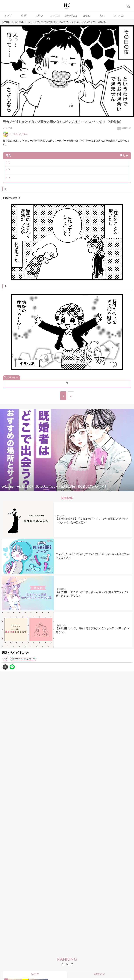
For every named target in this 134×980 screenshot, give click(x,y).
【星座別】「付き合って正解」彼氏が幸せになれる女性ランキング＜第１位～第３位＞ (92, 594)
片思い (39, 16)
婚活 (5, 659)
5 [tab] (74, 489)
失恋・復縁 (71, 16)
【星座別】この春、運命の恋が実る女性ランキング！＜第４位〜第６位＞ (92, 630)
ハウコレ (6, 22)
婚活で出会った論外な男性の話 (23, 659)
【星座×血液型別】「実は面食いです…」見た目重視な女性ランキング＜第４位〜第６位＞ (92, 521)
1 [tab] (46, 489)
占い (102, 16)
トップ (8, 16)
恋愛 (24, 16)
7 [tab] (88, 489)
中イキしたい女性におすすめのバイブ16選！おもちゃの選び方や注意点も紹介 (92, 556)
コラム (86, 16)
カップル (55, 16)
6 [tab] (81, 489)
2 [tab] (53, 489)
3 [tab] (60, 489)
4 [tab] (67, 489)
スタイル (119, 16)
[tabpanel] (67, 450)
